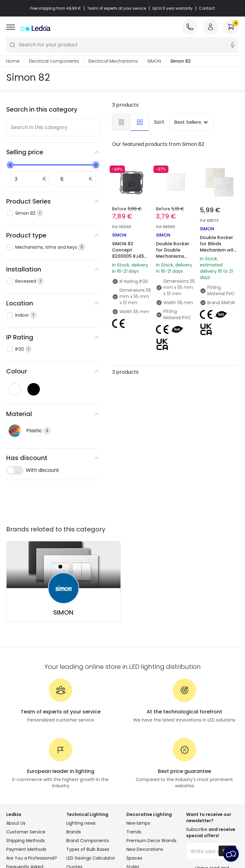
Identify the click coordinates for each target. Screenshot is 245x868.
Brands (74, 832)
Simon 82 (181, 61)
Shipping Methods (26, 841)
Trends (134, 832)
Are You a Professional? (32, 858)
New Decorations (145, 849)
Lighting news (81, 823)
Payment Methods (26, 849)
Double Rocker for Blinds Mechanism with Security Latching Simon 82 (219, 250)
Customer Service (26, 832)
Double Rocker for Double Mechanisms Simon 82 (173, 253)
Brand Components (88, 841)
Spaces (134, 858)
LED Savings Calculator (91, 858)
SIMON (154, 61)
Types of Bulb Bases (88, 849)
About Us (16, 823)
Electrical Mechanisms (113, 61)
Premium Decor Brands (151, 841)
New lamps (138, 823)
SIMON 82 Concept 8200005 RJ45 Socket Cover (128, 253)
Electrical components (54, 61)
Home (13, 61)
